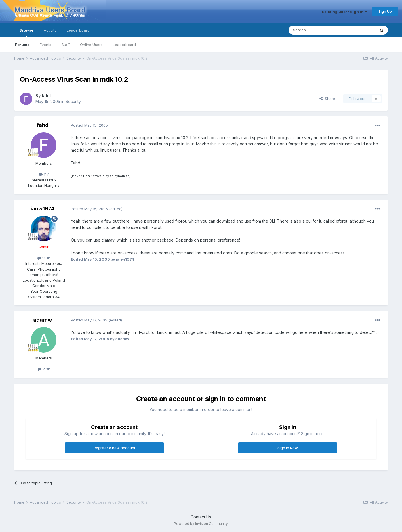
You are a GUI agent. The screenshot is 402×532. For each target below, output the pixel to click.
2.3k (44, 369)
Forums (22, 45)
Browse (26, 33)
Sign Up (385, 11)
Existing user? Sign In (345, 12)
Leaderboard (124, 45)
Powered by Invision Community (201, 524)
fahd (46, 96)
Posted (89, 125)
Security (73, 101)
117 (44, 174)
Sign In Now (288, 448)
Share (327, 99)
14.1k (44, 258)
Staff (66, 45)
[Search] (317, 30)
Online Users (91, 45)
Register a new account (114, 448)
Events (46, 45)
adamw (43, 320)
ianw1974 (43, 209)
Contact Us (201, 517)
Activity (50, 30)
